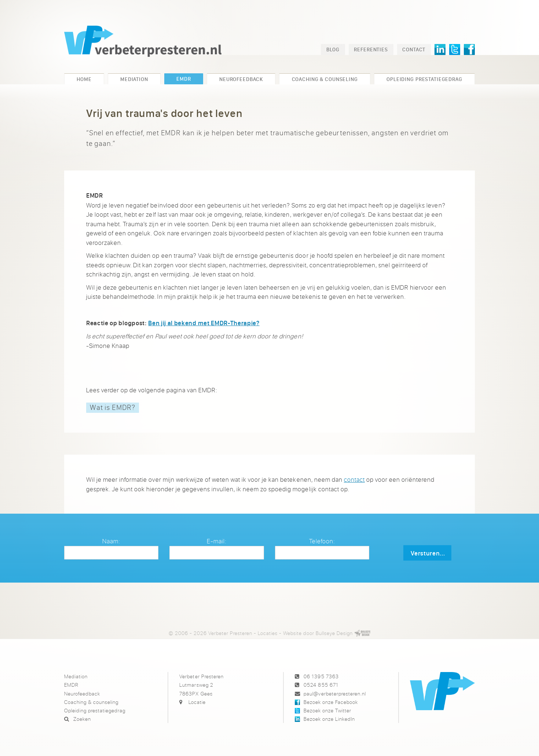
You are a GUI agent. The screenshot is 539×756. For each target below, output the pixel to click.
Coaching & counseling (91, 702)
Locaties (268, 633)
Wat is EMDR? (113, 407)
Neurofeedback (82, 693)
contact (354, 479)
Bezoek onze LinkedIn (329, 719)
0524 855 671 (321, 685)
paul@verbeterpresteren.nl (335, 693)
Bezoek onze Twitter (327, 710)
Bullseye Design (334, 633)
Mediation (76, 676)
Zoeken (82, 719)
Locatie (197, 702)
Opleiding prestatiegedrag (95, 710)
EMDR (71, 685)
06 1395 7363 (321, 676)
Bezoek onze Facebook (331, 702)
